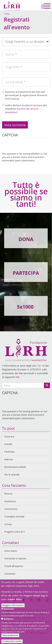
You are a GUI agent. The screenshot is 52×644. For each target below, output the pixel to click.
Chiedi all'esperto (14, 566)
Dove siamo (11, 551)
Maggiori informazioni (13, 605)
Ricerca (8, 494)
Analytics (8, 619)
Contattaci (10, 574)
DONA (26, 239)
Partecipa (9, 452)
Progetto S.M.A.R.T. (15, 532)
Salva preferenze (10, 635)
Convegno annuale (14, 516)
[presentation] (23, 147)
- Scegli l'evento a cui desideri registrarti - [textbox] (27, 42)
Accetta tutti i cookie (12, 641)
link (18, 377)
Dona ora (9, 436)
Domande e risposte (15, 558)
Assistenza (10, 501)
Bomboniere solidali (15, 467)
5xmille (8, 444)
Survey (8, 524)
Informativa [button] (12, 99)
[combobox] (26, 42)
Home (7, 14)
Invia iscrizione (15, 125)
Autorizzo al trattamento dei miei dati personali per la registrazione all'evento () (25, 95)
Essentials (9, 609)
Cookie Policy (15, 599)
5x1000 (25, 307)
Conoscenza (11, 509)
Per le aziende (12, 474)
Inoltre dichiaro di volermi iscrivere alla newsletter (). (24, 109)
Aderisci (9, 459)
